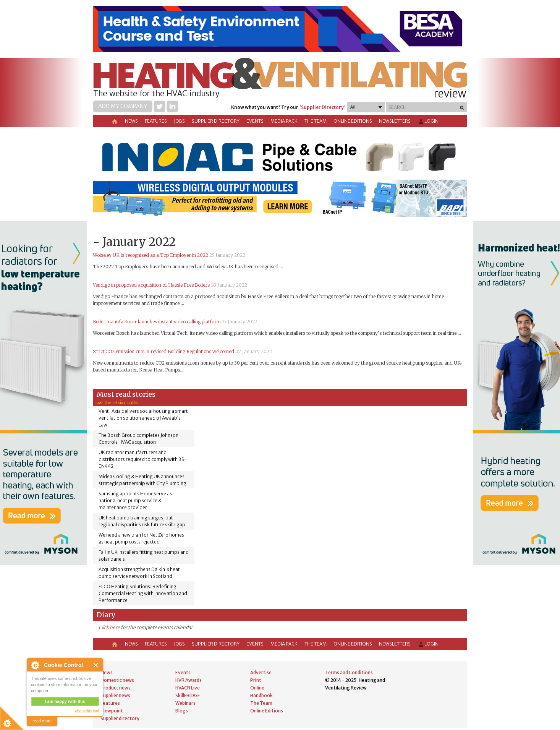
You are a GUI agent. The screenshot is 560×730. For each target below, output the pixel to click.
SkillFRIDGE (188, 695)
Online (257, 688)
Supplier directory (216, 121)
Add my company (123, 106)
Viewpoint (112, 711)
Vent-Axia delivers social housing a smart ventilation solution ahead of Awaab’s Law (143, 418)
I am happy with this (65, 701)
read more (42, 721)
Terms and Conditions (349, 672)
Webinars (185, 703)
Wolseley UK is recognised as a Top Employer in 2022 (151, 255)
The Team (316, 121)
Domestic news (117, 680)
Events (255, 121)
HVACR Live (188, 688)
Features (156, 121)
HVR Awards (189, 680)
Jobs (179, 121)
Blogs (182, 711)
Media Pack (284, 121)
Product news (116, 688)
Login (428, 122)
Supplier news (115, 695)
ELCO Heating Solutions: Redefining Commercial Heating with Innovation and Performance (143, 593)
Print (256, 680)
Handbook (261, 695)
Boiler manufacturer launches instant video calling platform (157, 322)
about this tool (87, 711)
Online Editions (353, 121)
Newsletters (395, 121)
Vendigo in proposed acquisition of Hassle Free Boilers (151, 285)
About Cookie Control (35, 665)
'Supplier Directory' (322, 107)
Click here (109, 627)
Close (96, 665)
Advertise (261, 672)
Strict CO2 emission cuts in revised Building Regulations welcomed (163, 351)
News (131, 121)
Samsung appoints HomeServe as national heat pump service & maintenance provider (135, 500)
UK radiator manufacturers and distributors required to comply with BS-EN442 (143, 459)
